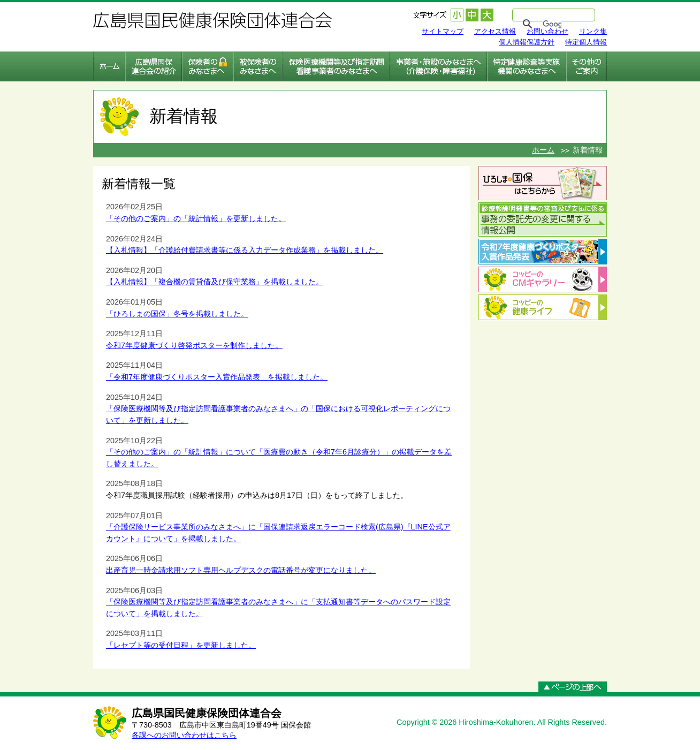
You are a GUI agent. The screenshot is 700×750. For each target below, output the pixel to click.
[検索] (552, 24)
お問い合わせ (547, 31)
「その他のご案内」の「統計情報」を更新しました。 (196, 218)
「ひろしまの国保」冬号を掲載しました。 (177, 314)
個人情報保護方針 (527, 42)
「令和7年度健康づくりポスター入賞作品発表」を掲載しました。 (217, 377)
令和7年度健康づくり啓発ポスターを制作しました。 (194, 345)
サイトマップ (443, 31)
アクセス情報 (495, 31)
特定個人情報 (586, 42)
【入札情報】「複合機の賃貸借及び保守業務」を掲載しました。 (215, 282)
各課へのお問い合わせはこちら (184, 735)
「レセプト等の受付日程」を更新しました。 (181, 645)
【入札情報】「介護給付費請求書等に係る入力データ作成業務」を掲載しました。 (245, 250)
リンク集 (593, 31)
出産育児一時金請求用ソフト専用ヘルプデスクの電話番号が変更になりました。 (241, 570)
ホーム (543, 150)
